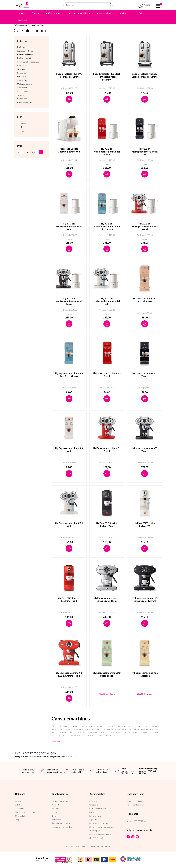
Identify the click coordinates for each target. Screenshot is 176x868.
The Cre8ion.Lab (104, 846)
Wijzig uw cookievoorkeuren (76, 846)
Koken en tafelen (104, 13)
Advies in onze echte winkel (102, 771)
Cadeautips (125, 13)
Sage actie (93, 820)
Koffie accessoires (25, 102)
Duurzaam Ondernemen (25, 812)
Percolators (22, 77)
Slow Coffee (22, 66)
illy (22, 127)
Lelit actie (93, 812)
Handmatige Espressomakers (29, 62)
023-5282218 (140, 821)
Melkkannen (22, 88)
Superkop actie (95, 831)
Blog (17, 820)
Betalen (55, 816)
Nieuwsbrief (20, 808)
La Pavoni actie (95, 816)
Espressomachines (25, 51)
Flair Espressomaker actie (100, 808)
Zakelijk (18, 805)
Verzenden (57, 820)
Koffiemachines (24, 47)
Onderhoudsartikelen (79, 13)
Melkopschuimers (25, 84)
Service (55, 812)
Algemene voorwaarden (62, 827)
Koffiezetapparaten (25, 58)
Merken (21, 20)
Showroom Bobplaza (135, 801)
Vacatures (19, 801)
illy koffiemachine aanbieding (101, 827)
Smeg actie (94, 805)
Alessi (24, 123)
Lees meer (56, 741)
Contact (56, 805)
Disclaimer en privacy (61, 823)
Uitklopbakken (23, 91)
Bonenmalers (23, 69)
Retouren (56, 808)
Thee (35, 13)
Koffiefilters (22, 99)
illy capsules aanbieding (99, 823)
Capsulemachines (37, 25)
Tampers (21, 95)
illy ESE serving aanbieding (100, 834)
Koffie (21, 13)
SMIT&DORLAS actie (98, 838)
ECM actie (94, 801)
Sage (23, 131)
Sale (141, 13)
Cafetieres (22, 73)
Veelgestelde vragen (60, 801)
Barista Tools (23, 80)
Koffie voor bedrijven (135, 805)
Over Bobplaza (21, 816)
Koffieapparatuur (53, 13)
